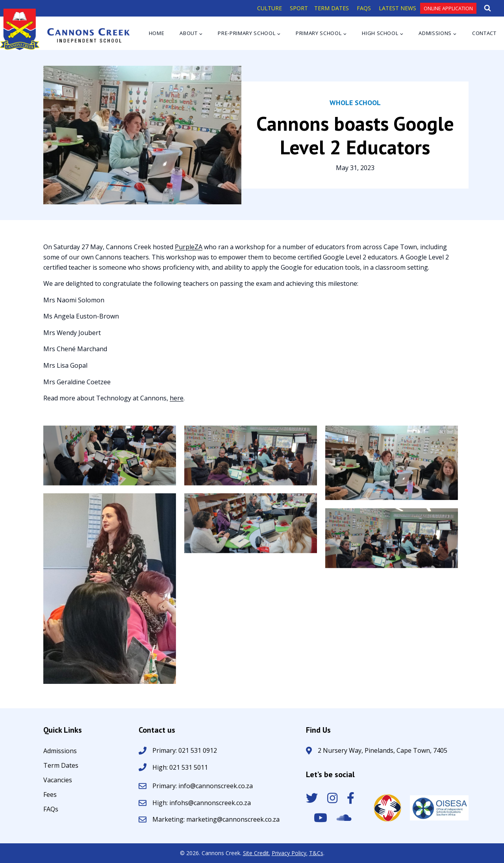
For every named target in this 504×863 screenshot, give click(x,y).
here (177, 398)
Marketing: (169, 819)
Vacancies (58, 781)
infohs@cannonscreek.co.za (210, 803)
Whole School (355, 103)
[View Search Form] (487, 8)
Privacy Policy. (290, 853)
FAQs (51, 810)
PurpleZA (189, 247)
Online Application (448, 8)
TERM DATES (332, 8)
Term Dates (61, 766)
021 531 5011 (188, 767)
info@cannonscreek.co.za (216, 786)
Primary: (165, 786)
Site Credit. (257, 853)
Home (157, 33)
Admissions (60, 751)
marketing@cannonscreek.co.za (233, 819)
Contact (484, 33)
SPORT (299, 8)
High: (160, 767)
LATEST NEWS (397, 8)
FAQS (364, 8)
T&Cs (316, 853)
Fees (50, 795)
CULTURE (270, 8)
